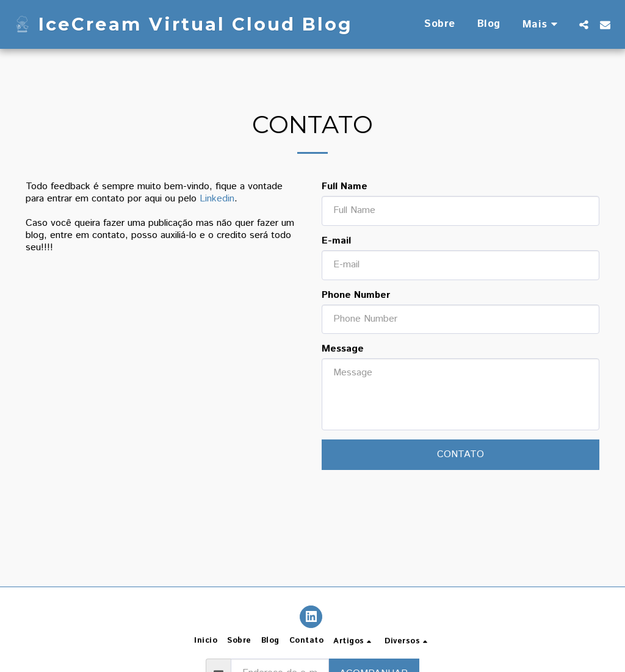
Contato (461, 454)
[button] (584, 24)
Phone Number (356, 295)
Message (343, 349)
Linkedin (217, 199)
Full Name (345, 187)
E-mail (336, 241)
